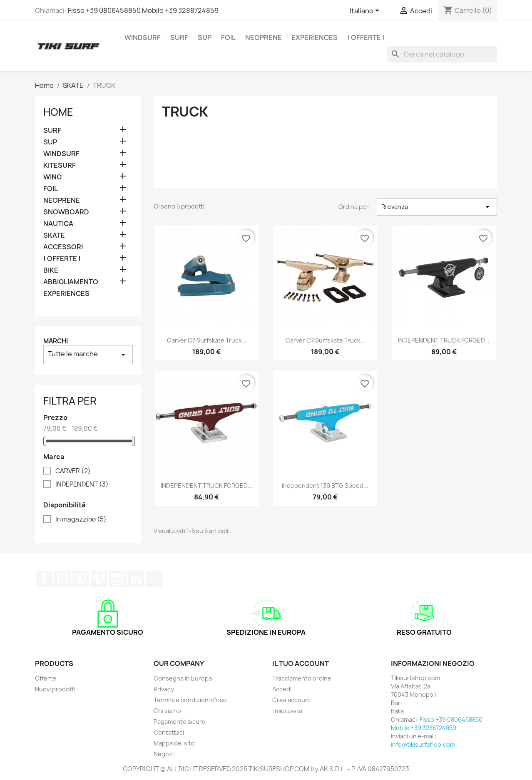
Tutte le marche (88, 354)
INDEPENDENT (82, 484)
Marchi (56, 341)
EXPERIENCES (314, 37)
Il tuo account (301, 663)
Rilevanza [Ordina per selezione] (437, 207)
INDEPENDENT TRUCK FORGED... (444, 340)
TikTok (154, 579)
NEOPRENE (264, 37)
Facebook (44, 579)
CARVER (73, 471)
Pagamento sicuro (180, 722)
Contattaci (169, 732)
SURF (179, 37)
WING (52, 177)
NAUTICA (58, 224)
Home (58, 112)
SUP (205, 37)
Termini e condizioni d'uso (190, 700)
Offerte (46, 678)
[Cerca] (442, 54)
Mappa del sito (174, 743)
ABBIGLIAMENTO (71, 282)
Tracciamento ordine (302, 678)
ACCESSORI (63, 247)
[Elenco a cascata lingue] (366, 11)
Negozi (164, 754)
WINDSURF (143, 37)
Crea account (292, 700)
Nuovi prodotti (55, 689)
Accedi (282, 689)
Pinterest (81, 579)
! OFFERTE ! (366, 37)
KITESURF (60, 165)
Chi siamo (167, 711)
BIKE (51, 270)
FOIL (228, 37)
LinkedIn (136, 579)
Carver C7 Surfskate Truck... (207, 340)
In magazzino (81, 519)
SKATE (54, 235)
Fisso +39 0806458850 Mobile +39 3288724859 (143, 10)
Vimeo (99, 579)
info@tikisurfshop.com (423, 744)
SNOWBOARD (66, 212)
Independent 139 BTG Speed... (325, 486)
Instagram (117, 579)
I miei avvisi (287, 711)
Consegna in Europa (183, 678)
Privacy (164, 689)
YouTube (62, 579)
